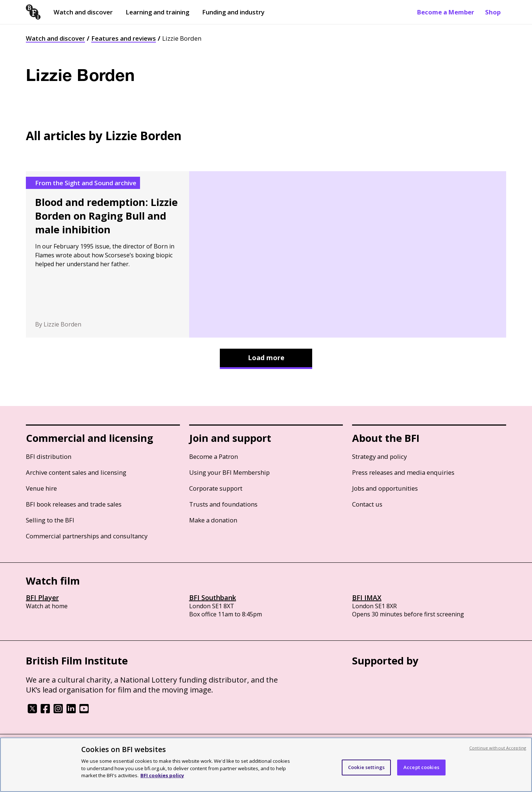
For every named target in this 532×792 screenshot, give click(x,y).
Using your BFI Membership (229, 472)
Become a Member (446, 12)
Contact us (367, 504)
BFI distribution (49, 456)
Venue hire (41, 488)
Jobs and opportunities (385, 488)
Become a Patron (214, 456)
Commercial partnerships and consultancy (87, 536)
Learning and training (157, 12)
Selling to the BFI (50, 520)
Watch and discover (83, 12)
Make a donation (213, 520)
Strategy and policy (379, 456)
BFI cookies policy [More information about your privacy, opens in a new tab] (162, 775)
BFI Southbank (213, 598)
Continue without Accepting (498, 748)
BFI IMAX (367, 598)
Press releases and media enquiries (403, 472)
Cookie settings (366, 767)
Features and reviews (124, 38)
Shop (493, 12)
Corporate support (216, 488)
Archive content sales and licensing (76, 472)
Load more (266, 358)
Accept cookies (421, 767)
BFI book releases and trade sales (74, 504)
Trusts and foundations (223, 504)
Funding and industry (233, 12)
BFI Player (42, 598)
